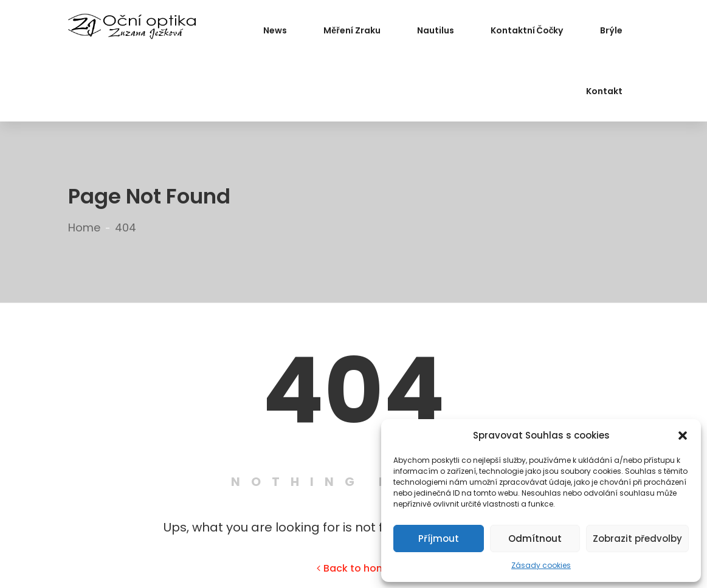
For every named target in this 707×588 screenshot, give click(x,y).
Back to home (354, 568)
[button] (683, 436)
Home (84, 228)
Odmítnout (535, 538)
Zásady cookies (541, 565)
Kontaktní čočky (527, 30)
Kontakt (604, 91)
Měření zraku (352, 30)
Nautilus (436, 30)
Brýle (611, 30)
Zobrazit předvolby (637, 538)
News (275, 30)
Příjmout (439, 538)
